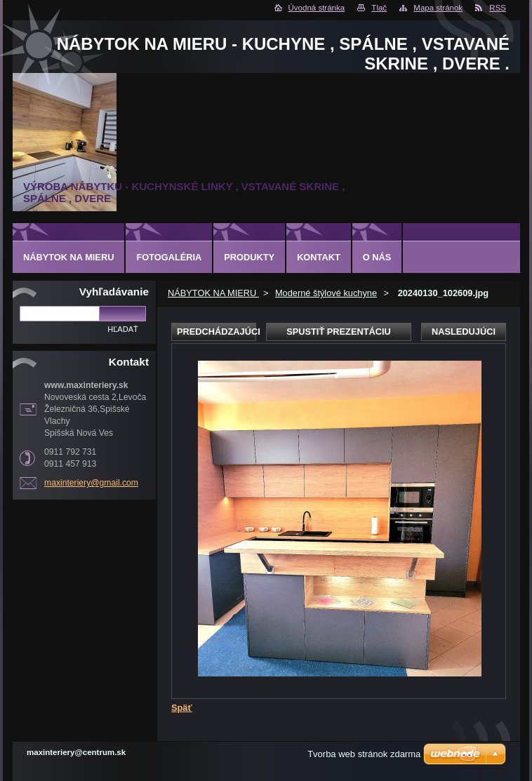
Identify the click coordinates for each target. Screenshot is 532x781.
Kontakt (319, 257)
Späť (182, 708)
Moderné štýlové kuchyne (326, 293)
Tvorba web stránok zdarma (364, 754)
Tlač (379, 8)
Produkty (249, 257)
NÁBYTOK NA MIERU (213, 293)
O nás (377, 257)
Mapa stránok (438, 8)
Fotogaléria (169, 257)
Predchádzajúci (217, 332)
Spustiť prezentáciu (339, 332)
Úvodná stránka (317, 8)
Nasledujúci (464, 332)
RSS (498, 8)
